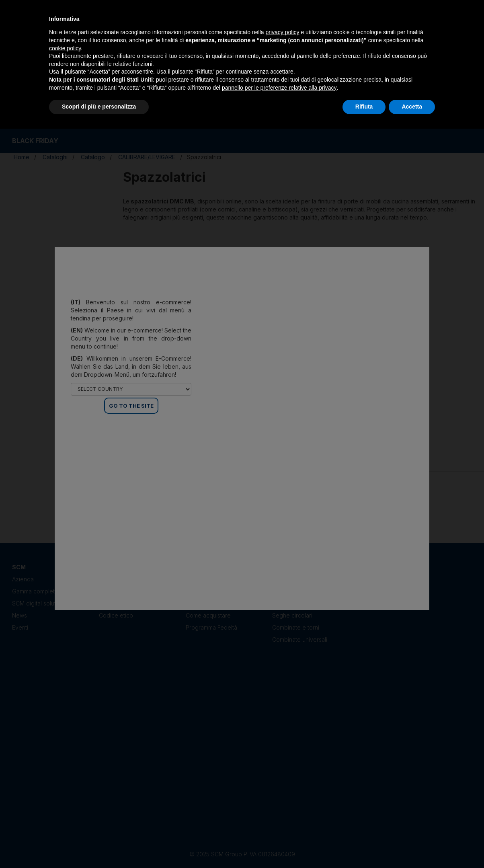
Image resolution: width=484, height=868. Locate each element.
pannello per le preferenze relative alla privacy (279, 88)
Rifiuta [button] (364, 107)
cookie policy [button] (65, 48)
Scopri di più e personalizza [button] (99, 107)
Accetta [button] (412, 107)
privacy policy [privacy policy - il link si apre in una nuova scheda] (283, 32)
